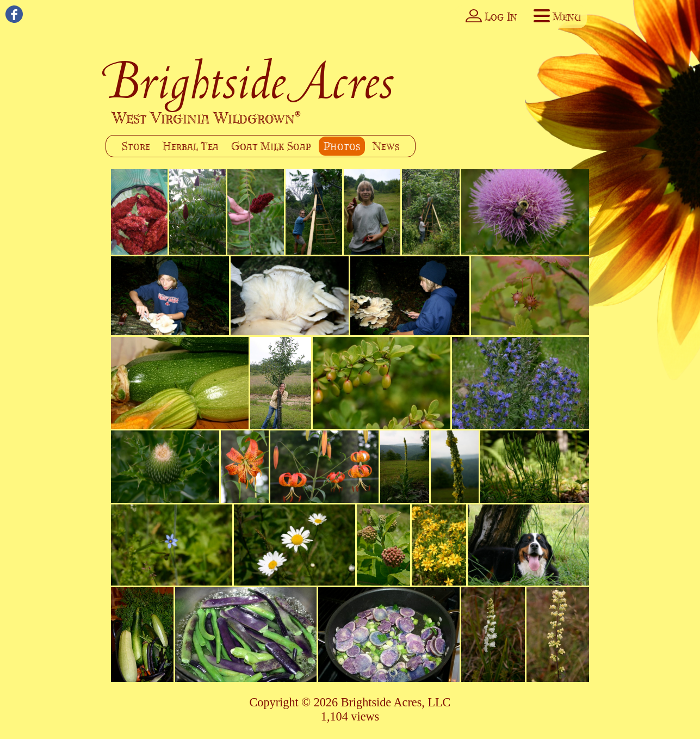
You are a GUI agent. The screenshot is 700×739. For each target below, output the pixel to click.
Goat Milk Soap (271, 146)
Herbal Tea (191, 146)
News (386, 146)
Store (136, 146)
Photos (342, 146)
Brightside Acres (250, 80)
